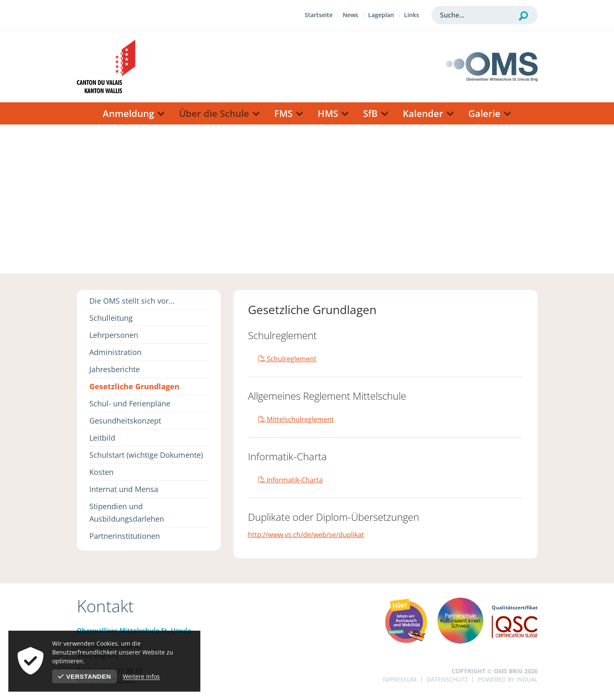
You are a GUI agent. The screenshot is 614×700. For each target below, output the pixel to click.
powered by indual (508, 679)
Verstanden (85, 676)
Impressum (400, 679)
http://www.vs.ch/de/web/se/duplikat (306, 535)
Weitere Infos (141, 676)
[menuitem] (319, 16)
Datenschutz (447, 679)
